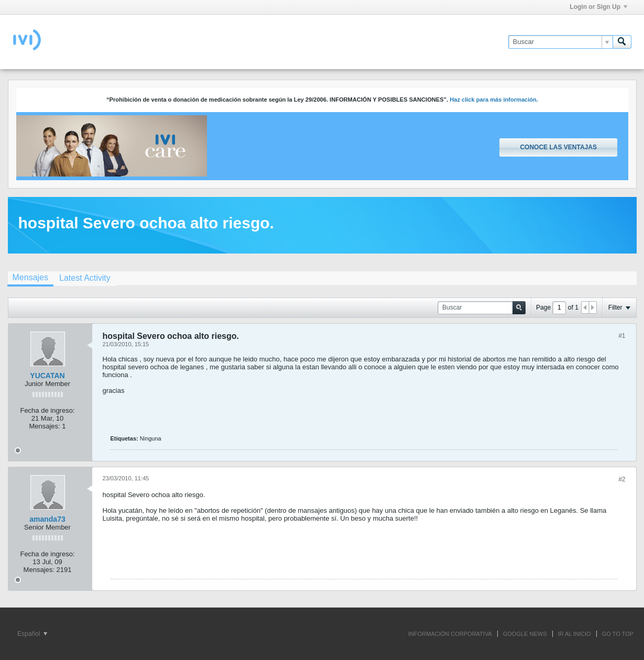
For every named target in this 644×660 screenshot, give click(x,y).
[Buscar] (560, 42)
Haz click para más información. (494, 100)
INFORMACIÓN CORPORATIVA (450, 634)
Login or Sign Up (598, 7)
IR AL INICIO (575, 634)
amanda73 (47, 519)
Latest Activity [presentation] (85, 278)
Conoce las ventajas (558, 147)
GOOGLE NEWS (525, 634)
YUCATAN (47, 376)
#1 (622, 336)
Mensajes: (44, 426)
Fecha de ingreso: (47, 410)
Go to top (618, 634)
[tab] (30, 279)
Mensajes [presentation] (30, 277)
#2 (622, 479)
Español (32, 634)
